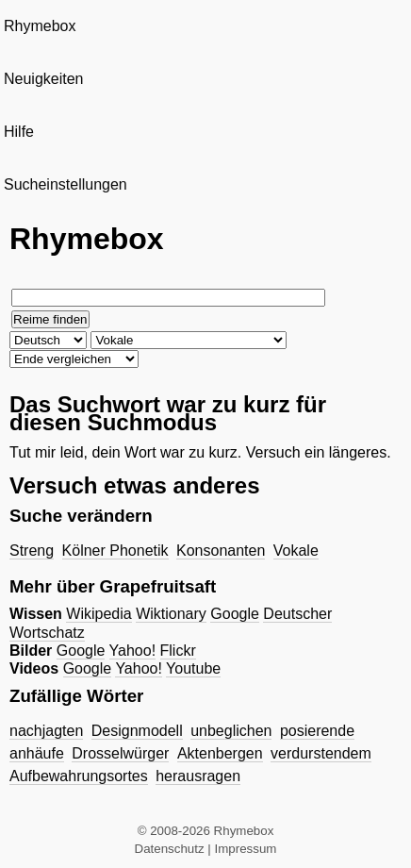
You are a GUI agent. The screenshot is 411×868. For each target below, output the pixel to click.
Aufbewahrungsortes (79, 776)
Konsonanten (221, 551)
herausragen (198, 776)
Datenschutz (170, 849)
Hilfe (19, 132)
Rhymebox (40, 26)
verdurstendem (321, 753)
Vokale (296, 551)
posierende (317, 731)
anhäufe (37, 753)
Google (235, 614)
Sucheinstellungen (66, 184)
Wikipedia (99, 614)
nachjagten (46, 731)
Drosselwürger (120, 753)
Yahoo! (133, 651)
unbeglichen (231, 731)
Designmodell (137, 731)
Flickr (178, 651)
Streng (32, 551)
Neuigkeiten (44, 79)
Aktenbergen (220, 753)
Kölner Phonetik (115, 551)
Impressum (246, 849)
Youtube (193, 668)
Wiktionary (171, 614)
